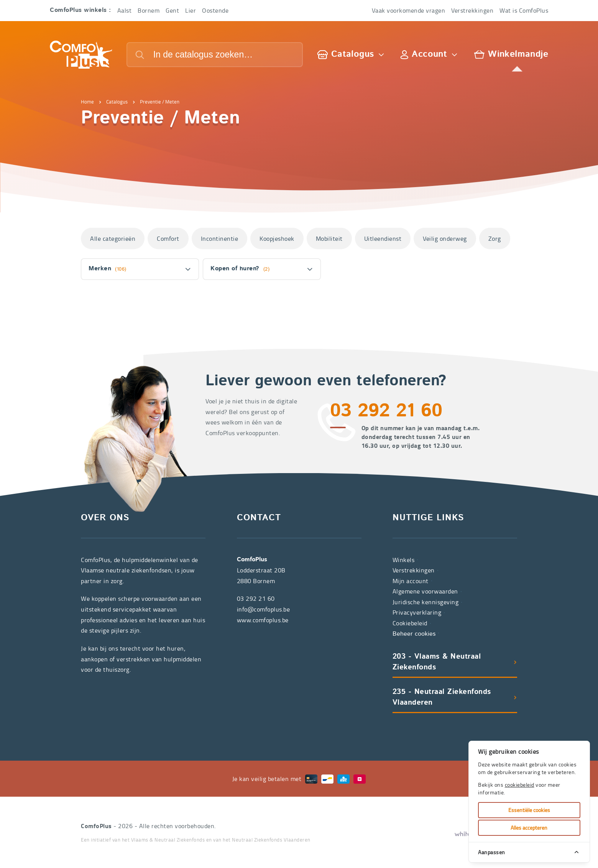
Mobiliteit (329, 238)
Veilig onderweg (445, 238)
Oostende (215, 10)
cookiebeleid (520, 785)
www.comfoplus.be (263, 620)
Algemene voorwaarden (425, 591)
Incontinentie (220, 238)
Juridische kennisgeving (426, 602)
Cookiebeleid (410, 623)
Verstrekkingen (472, 10)
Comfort (168, 238)
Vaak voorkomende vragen (409, 10)
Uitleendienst (383, 238)
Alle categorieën (113, 238)
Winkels (404, 560)
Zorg (495, 238)
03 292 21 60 (386, 412)
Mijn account (411, 581)
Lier (191, 10)
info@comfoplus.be (264, 609)
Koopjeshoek (277, 238)
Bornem (149, 10)
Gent (172, 10)
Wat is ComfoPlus (524, 10)
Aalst (125, 10)
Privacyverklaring (417, 612)
